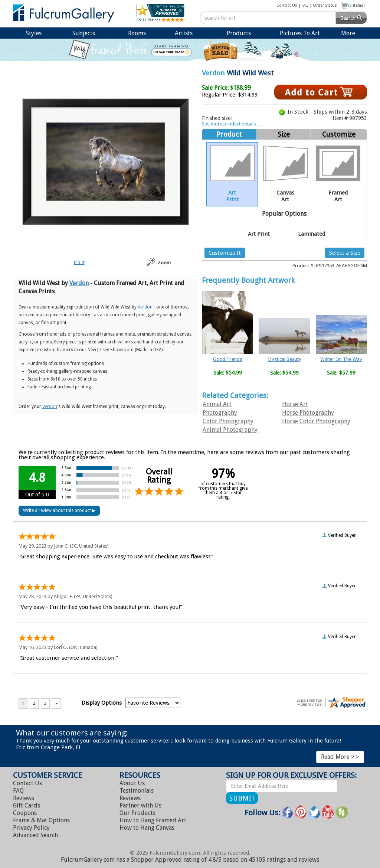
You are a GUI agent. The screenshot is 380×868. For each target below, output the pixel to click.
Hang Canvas (147, 828)
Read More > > (340, 757)
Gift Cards (27, 805)
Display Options (102, 703)
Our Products (137, 813)
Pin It (79, 262)
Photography (220, 413)
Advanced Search (35, 835)
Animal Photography (230, 430)
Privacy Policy (31, 828)
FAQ (305, 5)
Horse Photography (308, 413)
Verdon (213, 73)
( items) (357, 5)
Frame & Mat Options (41, 820)
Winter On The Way (341, 359)
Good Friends (228, 359)
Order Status (325, 5)
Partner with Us (140, 805)
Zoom (164, 263)
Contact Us (287, 5)
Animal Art (217, 404)
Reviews (24, 798)
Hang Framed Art (153, 820)
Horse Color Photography (316, 421)
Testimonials (137, 791)
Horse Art (295, 404)
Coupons (25, 813)
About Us (132, 783)
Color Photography (228, 421)
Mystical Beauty (284, 359)
